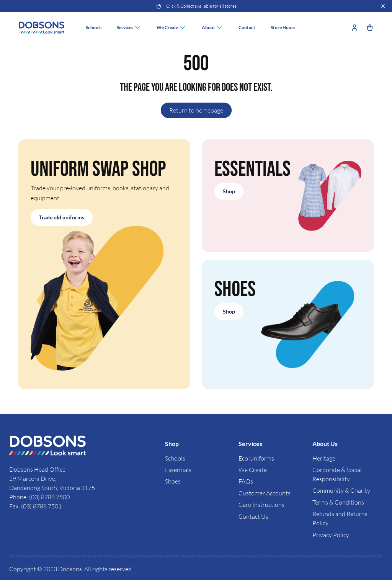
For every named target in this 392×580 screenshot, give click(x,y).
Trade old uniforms (62, 217)
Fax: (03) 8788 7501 (35, 506)
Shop (229, 191)
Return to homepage (196, 110)
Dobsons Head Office (38, 469)
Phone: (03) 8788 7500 (39, 497)
